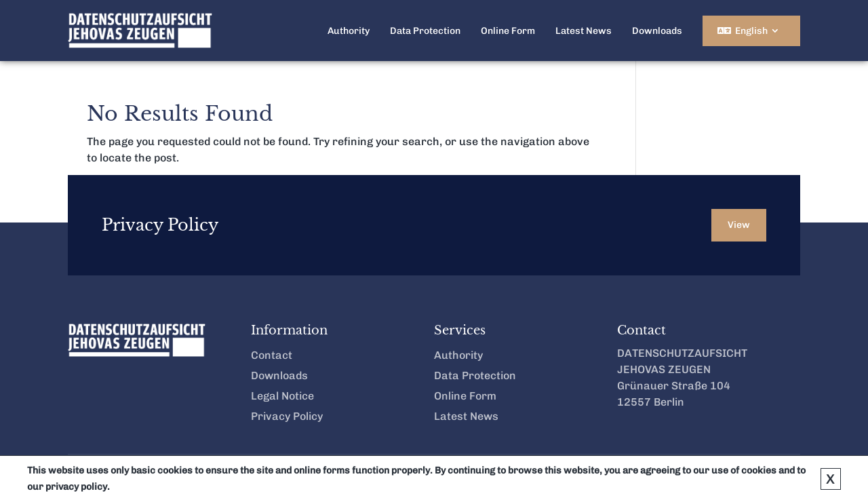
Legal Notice (282, 397)
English (751, 31)
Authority (349, 31)
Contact (272, 356)
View (739, 225)
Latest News (584, 31)
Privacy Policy (287, 417)
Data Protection (425, 31)
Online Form (508, 31)
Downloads (657, 31)
